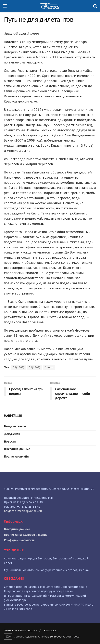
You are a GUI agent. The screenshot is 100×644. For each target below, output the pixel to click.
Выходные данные (17, 449)
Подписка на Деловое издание (26, 535)
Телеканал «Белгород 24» (20, 630)
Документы (12, 434)
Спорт (49, 367)
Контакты (50, 630)
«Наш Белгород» (53, 637)
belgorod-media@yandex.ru (23, 511)
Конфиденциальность (19, 540)
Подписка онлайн (16, 457)
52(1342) (19, 367)
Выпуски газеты (15, 426)
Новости (10, 442)
